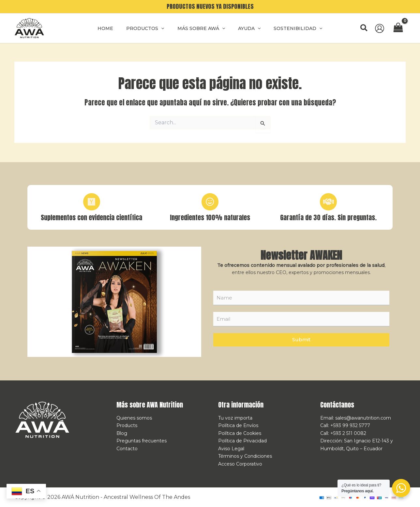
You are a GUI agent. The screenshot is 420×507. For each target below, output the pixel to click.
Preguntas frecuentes (142, 442)
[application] (165, 28)
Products (127, 428)
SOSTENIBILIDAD (290, 28)
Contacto (127, 450)
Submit (301, 342)
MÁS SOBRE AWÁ (201, 28)
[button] (364, 28)
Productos (149, 28)
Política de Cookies (240, 435)
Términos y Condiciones (245, 457)
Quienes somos (134, 421)
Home (113, 28)
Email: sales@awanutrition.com (356, 421)
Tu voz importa (235, 421)
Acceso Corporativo (240, 464)
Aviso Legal (231, 450)
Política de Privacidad (242, 442)
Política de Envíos (238, 428)
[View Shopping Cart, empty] (398, 28)
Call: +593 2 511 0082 (343, 435)
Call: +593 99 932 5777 (345, 428)
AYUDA (245, 28)
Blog (122, 435)
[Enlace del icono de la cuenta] (380, 28)
